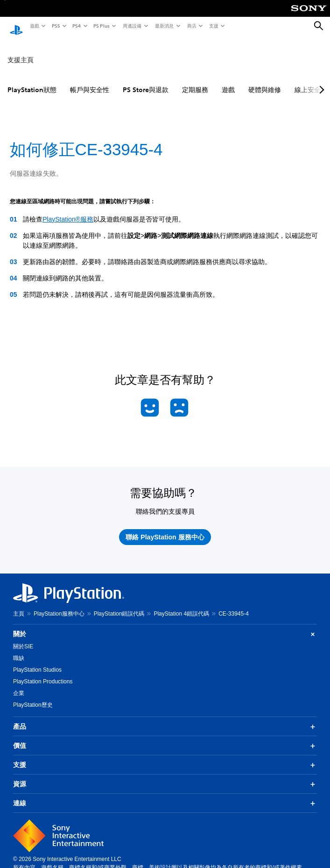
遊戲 (34, 26)
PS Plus (101, 26)
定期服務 (195, 81)
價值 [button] (165, 737)
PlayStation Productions (43, 673)
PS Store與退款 (146, 81)
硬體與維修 (265, 81)
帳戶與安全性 (90, 81)
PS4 (76, 26)
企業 (19, 684)
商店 (191, 26)
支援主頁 (21, 51)
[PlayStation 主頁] (16, 26)
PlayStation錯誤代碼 (119, 605)
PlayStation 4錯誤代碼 (181, 605)
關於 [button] (165, 625)
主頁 (19, 605)
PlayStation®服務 (68, 210)
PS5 (55, 26)
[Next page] (320, 81)
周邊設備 (132, 26)
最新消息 (164, 26)
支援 (213, 26)
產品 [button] (165, 718)
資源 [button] (165, 775)
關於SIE (23, 638)
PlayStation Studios (37, 661)
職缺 (19, 649)
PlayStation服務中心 (59, 605)
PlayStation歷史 (33, 696)
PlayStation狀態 (32, 81)
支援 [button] (165, 756)
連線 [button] (165, 795)
